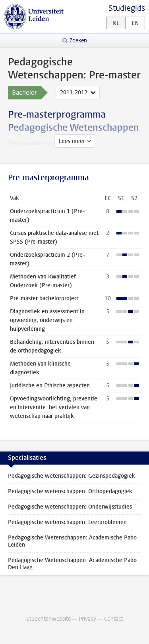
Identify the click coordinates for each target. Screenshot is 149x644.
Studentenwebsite (48, 619)
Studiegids (127, 8)
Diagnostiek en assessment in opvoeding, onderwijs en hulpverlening (47, 320)
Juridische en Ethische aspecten (50, 386)
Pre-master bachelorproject (45, 298)
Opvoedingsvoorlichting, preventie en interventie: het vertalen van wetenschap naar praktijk (54, 407)
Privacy (87, 619)
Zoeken (78, 41)
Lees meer (72, 141)
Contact (114, 619)
